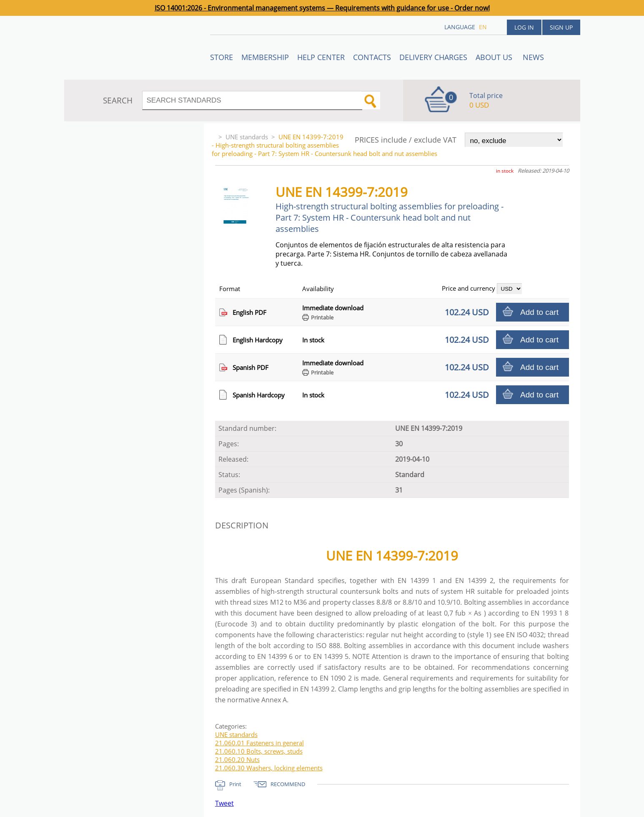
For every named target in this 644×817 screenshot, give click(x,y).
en (483, 27)
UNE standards (247, 137)
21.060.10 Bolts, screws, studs (259, 751)
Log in (524, 27)
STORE (222, 57)
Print (235, 784)
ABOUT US (495, 57)
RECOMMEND (288, 784)
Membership (265, 57)
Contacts (372, 57)
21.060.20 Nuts (237, 759)
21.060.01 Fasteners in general (259, 743)
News (533, 57)
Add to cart (539, 312)
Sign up (561, 27)
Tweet (224, 803)
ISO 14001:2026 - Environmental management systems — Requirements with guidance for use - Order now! (322, 8)
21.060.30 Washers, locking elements (269, 768)
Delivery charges (433, 57)
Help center (321, 57)
